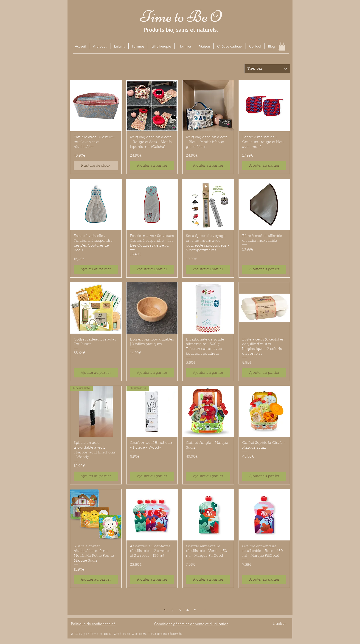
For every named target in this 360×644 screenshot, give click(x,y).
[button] (119, 46)
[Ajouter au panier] (152, 166)
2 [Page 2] (172, 610)
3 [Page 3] (180, 610)
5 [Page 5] (195, 610)
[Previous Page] (155, 610)
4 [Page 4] (187, 610)
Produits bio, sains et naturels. (181, 30)
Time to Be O (181, 16)
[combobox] (267, 69)
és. (181, 634)
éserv (174, 634)
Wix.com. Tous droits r (151, 634)
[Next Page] (205, 610)
